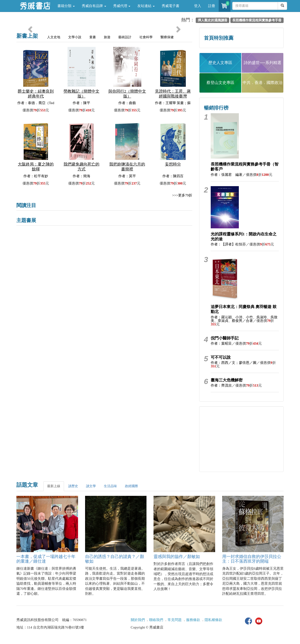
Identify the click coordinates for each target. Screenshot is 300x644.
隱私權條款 (213, 620)
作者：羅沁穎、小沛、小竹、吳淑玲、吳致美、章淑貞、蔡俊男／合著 (244, 319)
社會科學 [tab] (146, 37)
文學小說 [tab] (75, 37)
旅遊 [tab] (107, 37)
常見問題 (175, 620)
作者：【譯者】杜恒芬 (228, 244)
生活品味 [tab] (110, 486)
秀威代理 (122, 6)
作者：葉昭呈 (221, 343)
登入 (198, 6)
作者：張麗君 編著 (227, 175)
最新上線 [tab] (54, 486)
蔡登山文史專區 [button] (220, 83)
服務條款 (193, 620)
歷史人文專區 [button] (220, 63)
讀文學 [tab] (91, 486)
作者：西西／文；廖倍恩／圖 (234, 363)
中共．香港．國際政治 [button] (262, 83)
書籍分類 (66, 6)
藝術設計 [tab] (125, 37)
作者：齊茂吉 (221, 385)
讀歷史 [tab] (73, 486)
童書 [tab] (93, 37)
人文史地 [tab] (54, 37)
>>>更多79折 (182, 195)
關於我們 (138, 620)
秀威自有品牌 (94, 6)
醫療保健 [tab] (167, 37)
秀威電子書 (171, 6)
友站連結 (146, 6)
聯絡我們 (156, 620)
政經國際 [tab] (131, 486)
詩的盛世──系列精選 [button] (262, 63)
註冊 (212, 6)
